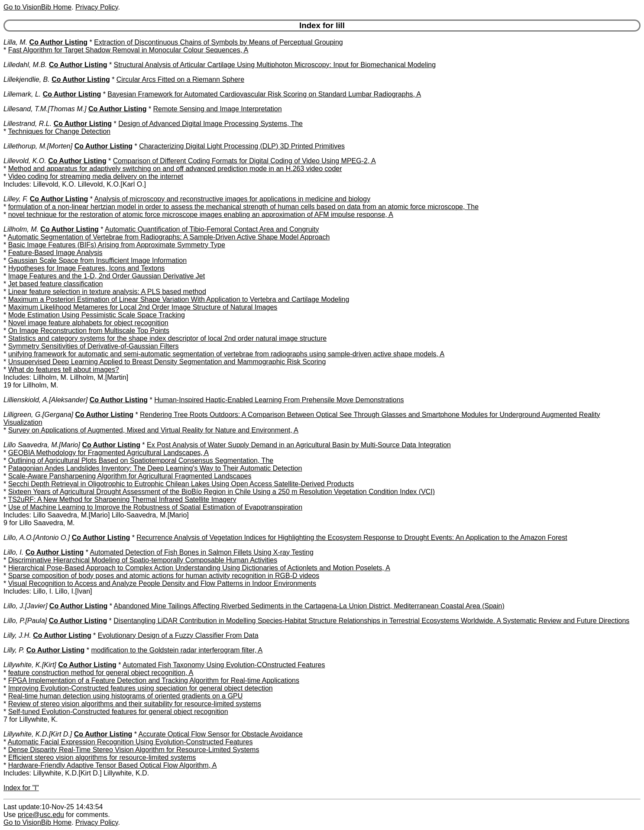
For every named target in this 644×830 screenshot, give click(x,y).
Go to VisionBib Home (37, 7)
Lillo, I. (13, 552)
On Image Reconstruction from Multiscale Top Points (89, 331)
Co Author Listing (59, 42)
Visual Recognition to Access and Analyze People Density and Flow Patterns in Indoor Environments (162, 583)
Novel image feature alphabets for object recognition (88, 323)
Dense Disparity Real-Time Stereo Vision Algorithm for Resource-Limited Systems (134, 750)
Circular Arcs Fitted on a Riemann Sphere (180, 79)
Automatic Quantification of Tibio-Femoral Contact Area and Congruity (212, 229)
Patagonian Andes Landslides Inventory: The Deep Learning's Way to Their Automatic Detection (155, 468)
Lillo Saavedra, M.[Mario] (42, 445)
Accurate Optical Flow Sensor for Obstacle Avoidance (220, 734)
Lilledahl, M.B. (25, 65)
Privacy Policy (97, 7)
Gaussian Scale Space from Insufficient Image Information (97, 260)
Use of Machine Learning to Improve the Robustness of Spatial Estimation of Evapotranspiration (155, 507)
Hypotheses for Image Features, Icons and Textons (87, 268)
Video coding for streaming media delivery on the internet (96, 176)
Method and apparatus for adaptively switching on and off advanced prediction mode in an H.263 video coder (175, 169)
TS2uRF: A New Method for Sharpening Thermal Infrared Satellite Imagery (122, 499)
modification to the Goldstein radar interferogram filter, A (177, 650)
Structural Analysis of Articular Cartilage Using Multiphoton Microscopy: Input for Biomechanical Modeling (275, 65)
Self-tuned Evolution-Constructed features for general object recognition (118, 712)
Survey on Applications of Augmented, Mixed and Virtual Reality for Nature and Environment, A (153, 430)
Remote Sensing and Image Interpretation (218, 109)
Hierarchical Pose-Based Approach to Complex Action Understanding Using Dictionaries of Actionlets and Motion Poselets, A (199, 568)
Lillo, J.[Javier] (25, 606)
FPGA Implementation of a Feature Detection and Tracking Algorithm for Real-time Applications (154, 680)
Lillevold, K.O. (25, 161)
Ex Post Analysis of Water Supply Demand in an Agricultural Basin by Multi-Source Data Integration (299, 445)
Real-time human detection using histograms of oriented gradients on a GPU (126, 696)
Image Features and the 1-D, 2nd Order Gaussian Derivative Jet (107, 276)
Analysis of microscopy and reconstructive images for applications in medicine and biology (233, 199)
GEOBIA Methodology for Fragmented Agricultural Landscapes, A (108, 453)
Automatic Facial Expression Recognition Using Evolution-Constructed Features (130, 742)
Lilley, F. (16, 199)
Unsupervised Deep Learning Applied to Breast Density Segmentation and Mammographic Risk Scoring (167, 362)
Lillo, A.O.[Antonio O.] (37, 538)
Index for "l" (21, 788)
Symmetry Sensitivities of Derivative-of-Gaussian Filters (94, 346)
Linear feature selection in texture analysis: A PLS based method (107, 292)
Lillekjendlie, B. (27, 79)
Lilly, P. (14, 650)
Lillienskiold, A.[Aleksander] (45, 400)
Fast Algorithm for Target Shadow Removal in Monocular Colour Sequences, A (128, 50)
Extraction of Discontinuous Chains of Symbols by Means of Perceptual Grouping (218, 42)
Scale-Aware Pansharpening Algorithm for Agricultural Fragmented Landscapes (130, 476)
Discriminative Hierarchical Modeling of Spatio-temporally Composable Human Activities (143, 560)
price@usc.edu (41, 815)
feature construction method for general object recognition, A (101, 673)
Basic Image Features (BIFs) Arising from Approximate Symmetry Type (117, 245)
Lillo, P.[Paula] (25, 621)
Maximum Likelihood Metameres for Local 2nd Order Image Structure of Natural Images (143, 307)
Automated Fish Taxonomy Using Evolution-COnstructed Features (224, 665)
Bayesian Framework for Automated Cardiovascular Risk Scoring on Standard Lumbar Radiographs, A (264, 94)
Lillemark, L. (22, 94)
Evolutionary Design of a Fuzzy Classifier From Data (178, 635)
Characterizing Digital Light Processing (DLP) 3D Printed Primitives (242, 146)
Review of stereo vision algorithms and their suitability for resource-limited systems (135, 704)
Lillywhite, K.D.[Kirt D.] (38, 734)
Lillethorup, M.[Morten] (38, 146)
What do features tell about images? (64, 370)
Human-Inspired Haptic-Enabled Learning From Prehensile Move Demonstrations (279, 400)
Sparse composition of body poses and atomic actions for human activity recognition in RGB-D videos (164, 576)
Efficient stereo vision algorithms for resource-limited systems (102, 757)
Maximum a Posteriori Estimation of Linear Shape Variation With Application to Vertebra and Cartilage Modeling (179, 299)
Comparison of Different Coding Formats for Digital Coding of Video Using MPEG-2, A (244, 161)
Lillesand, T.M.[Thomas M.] (45, 109)
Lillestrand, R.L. (28, 124)
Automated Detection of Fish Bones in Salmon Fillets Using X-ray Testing (201, 552)
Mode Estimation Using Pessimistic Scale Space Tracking (97, 315)
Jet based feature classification (56, 284)
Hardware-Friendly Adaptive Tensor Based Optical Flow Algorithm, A (113, 765)
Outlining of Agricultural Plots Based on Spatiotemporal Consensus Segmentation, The (141, 460)
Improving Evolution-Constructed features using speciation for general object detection (141, 688)
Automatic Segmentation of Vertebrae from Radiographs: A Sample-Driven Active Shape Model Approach (169, 237)
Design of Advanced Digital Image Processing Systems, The (210, 124)
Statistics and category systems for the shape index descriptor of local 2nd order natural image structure (167, 338)
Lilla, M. (15, 42)
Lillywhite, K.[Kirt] (30, 665)
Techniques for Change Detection (59, 131)
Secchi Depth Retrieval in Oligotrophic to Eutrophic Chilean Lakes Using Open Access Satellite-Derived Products (181, 484)
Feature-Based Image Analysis (55, 253)
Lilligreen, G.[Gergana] (38, 415)
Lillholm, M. (21, 229)
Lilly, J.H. (17, 635)
